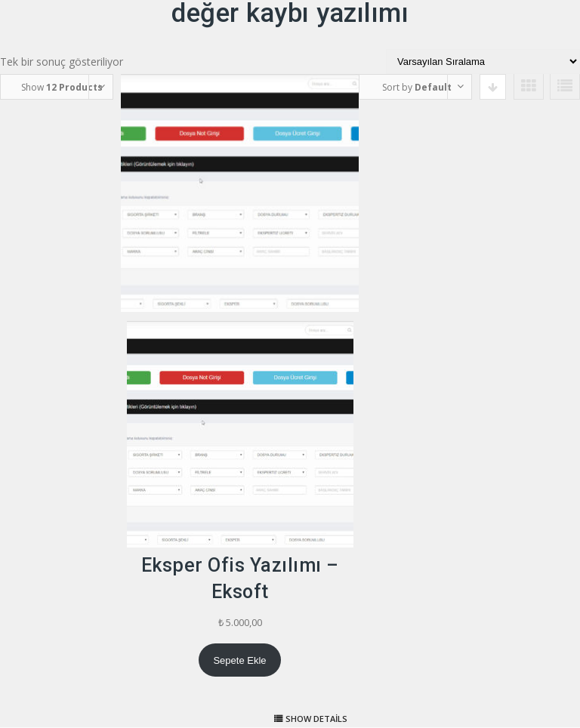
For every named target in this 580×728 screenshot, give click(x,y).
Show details (316, 719)
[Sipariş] (483, 62)
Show (62, 87)
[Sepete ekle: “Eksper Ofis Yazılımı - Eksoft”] (240, 660)
